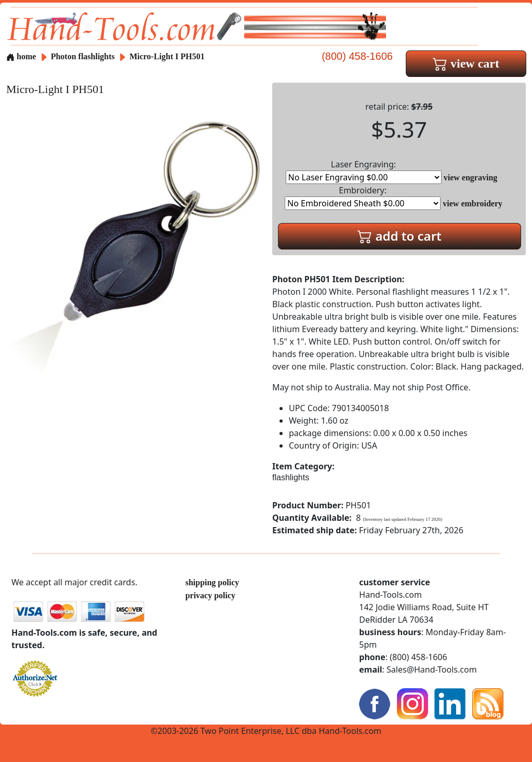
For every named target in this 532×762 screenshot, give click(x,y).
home (21, 56)
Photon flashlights (83, 56)
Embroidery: (363, 197)
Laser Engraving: (364, 171)
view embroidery (473, 203)
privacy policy (210, 595)
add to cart (400, 236)
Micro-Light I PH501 (167, 56)
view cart (466, 63)
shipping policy (212, 582)
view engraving (471, 178)
